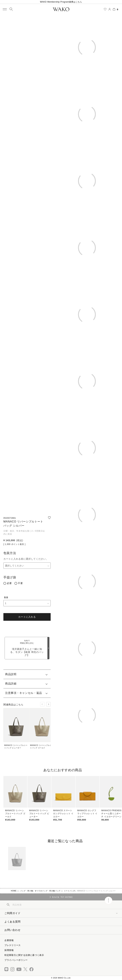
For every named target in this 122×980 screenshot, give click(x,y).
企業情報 (9, 940)
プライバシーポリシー (16, 960)
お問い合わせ (12, 930)
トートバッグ (69, 891)
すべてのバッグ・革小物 (45, 891)
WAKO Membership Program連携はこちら (61, 2)
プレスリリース (13, 945)
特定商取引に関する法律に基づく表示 (24, 955)
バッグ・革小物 (27, 891)
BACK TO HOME (62, 897)
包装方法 (10, 553)
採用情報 (9, 950)
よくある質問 (12, 922)
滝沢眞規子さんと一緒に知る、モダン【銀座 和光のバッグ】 (27, 648)
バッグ (58, 891)
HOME (14, 891)
